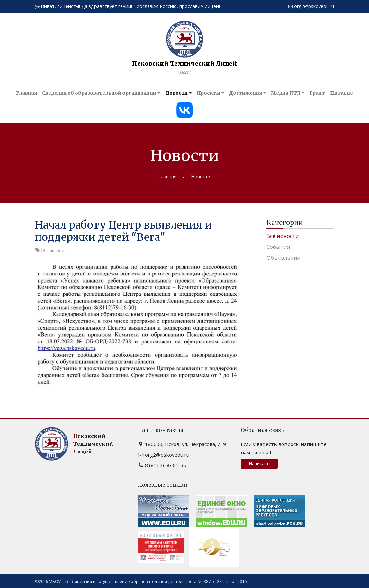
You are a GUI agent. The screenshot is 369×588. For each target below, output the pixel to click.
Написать (259, 464)
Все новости (283, 236)
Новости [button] (176, 93)
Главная (27, 93)
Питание (342, 93)
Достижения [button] (246, 93)
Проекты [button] (209, 93)
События (278, 247)
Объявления (283, 258)
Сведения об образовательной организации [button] (99, 93)
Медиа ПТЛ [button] (286, 93)
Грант (317, 93)
